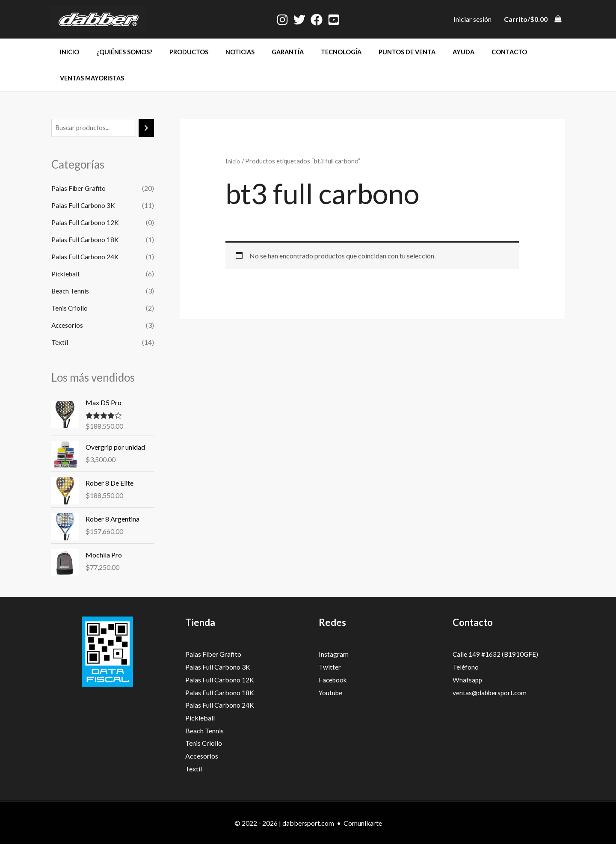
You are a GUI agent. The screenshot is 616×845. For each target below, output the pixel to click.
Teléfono (466, 667)
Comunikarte (363, 823)
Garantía (266, 52)
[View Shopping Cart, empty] (532, 19)
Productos (177, 52)
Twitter (330, 667)
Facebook (334, 680)
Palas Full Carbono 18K (86, 240)
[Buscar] (146, 128)
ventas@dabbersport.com (491, 693)
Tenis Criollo (70, 308)
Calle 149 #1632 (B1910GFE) (496, 655)
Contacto (469, 52)
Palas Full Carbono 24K (86, 257)
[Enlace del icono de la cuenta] (472, 19)
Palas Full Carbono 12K (86, 223)
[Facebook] (317, 20)
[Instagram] (282, 20)
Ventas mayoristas (89, 78)
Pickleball (66, 274)
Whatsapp (468, 680)
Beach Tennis (71, 291)
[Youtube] (334, 20)
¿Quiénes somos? (117, 52)
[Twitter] (299, 20)
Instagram (334, 655)
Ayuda (428, 52)
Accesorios (68, 325)
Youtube (331, 693)
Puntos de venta (376, 52)
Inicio (67, 52)
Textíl (60, 342)
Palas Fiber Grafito (79, 188)
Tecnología (315, 52)
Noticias (223, 52)
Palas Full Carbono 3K (84, 206)
